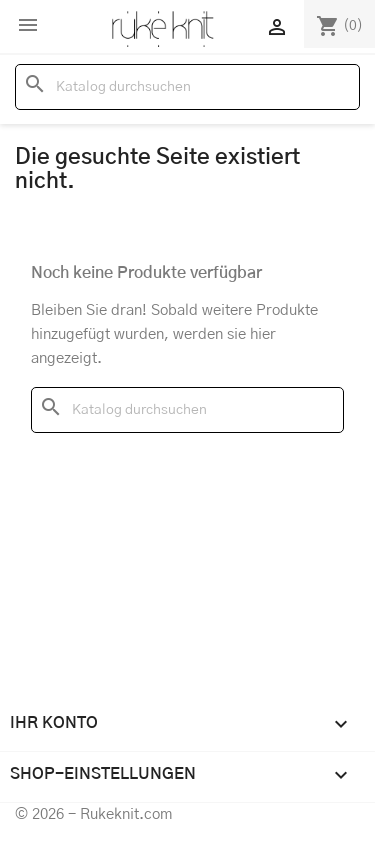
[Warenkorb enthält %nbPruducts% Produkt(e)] (339, 26)
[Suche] (187, 87)
